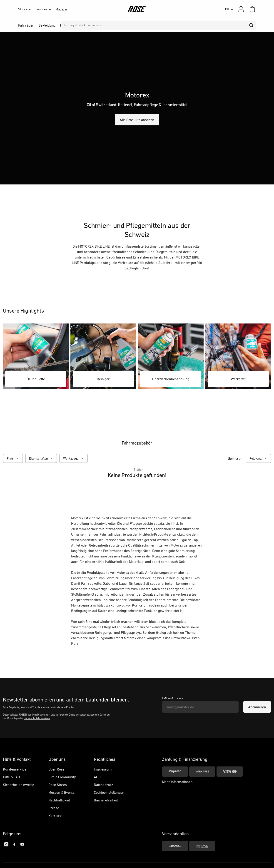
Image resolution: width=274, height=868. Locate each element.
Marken (130, 25)
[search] (252, 25)
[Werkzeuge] (73, 458)
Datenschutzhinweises (37, 718)
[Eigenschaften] (41, 458)
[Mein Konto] (241, 9)
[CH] (229, 9)
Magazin (61, 9)
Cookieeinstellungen (109, 792)
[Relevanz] (258, 458)
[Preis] (13, 458)
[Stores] (27, 9)
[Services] (46, 9)
